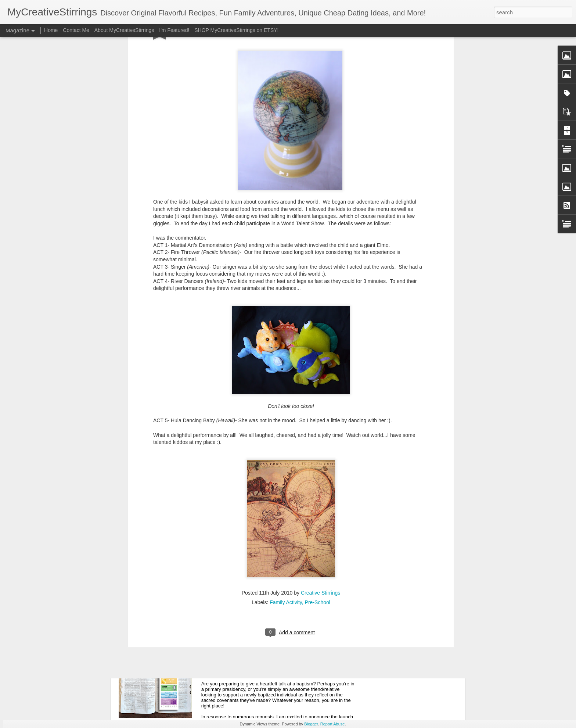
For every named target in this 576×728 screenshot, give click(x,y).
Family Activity (286, 495)
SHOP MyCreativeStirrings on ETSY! (236, 30)
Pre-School (318, 495)
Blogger (311, 724)
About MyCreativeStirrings (124, 30)
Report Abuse (333, 724)
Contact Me (76, 30)
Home (51, 30)
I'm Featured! (174, 30)
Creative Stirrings (321, 485)
